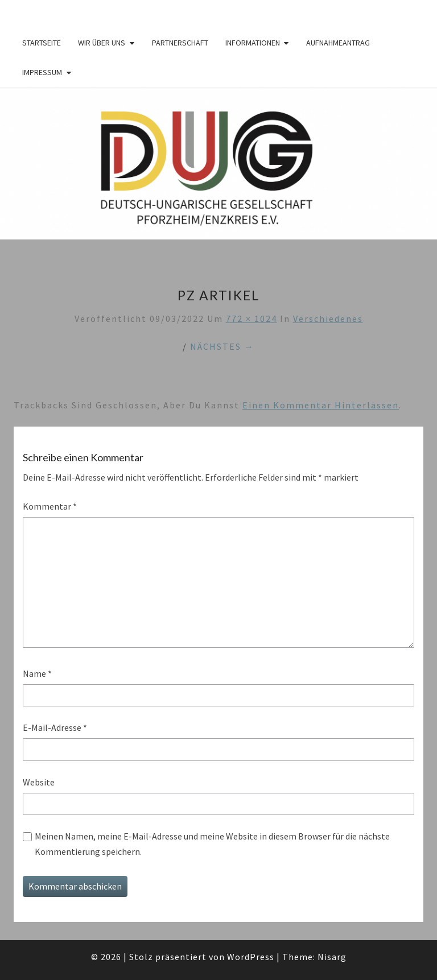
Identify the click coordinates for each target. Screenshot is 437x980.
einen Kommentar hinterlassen (321, 405)
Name (37, 673)
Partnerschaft (180, 43)
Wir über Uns (102, 43)
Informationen (253, 43)
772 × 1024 (252, 319)
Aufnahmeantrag (338, 43)
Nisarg (332, 957)
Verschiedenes (328, 319)
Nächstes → (222, 346)
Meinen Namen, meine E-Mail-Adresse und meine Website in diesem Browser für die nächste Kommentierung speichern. (212, 844)
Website (39, 782)
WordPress (251, 957)
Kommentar (50, 506)
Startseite (42, 43)
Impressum (42, 72)
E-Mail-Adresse (55, 727)
